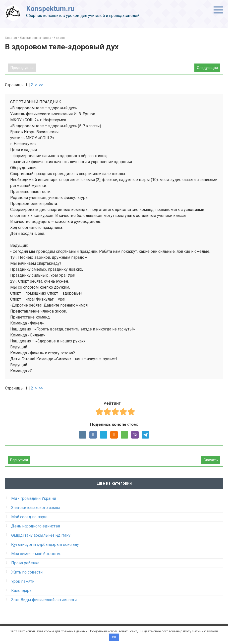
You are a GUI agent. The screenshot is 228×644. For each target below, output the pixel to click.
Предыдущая (22, 68)
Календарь (21, 591)
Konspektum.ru (50, 9)
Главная (11, 38)
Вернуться (19, 460)
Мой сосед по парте (29, 517)
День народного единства (36, 526)
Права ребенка (25, 563)
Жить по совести (27, 572)
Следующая (207, 68)
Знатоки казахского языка (36, 508)
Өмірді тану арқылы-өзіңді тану (41, 535)
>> (41, 85)
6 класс (59, 38)
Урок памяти (23, 581)
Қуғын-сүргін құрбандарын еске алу (45, 545)
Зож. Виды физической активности (44, 600)
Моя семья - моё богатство (36, 554)
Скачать (211, 460)
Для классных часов (35, 38)
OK (114, 637)
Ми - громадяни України (34, 498)
